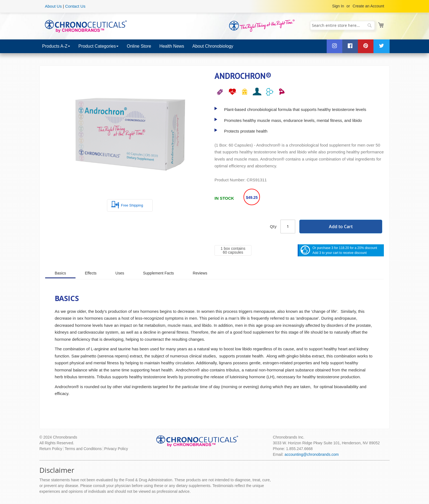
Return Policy (51, 449)
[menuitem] (56, 46)
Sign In (338, 6)
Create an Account (368, 6)
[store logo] (86, 26)
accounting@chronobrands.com (312, 454)
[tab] (60, 273)
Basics (60, 273)
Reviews (200, 273)
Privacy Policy (116, 449)
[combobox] (342, 25)
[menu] (215, 46)
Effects (91, 273)
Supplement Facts (159, 273)
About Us (53, 6)
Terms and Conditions (83, 449)
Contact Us (75, 6)
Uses (120, 273)
